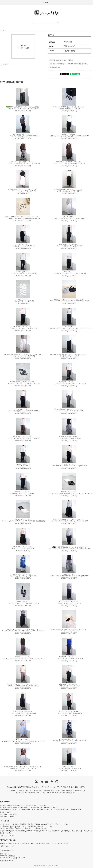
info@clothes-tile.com (7, 861)
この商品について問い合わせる (78, 64)
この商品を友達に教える (58, 64)
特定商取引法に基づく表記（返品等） (62, 60)
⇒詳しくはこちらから (7, 836)
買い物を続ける (55, 67)
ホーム (2, 30)
